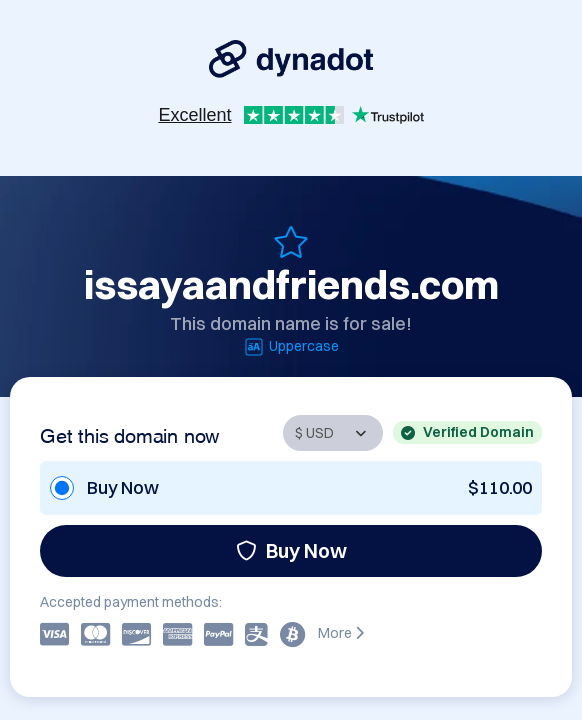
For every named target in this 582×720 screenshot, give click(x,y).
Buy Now (291, 550)
